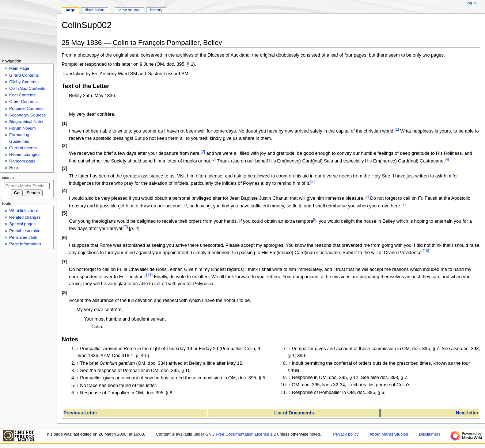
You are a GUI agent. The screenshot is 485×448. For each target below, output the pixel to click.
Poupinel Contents (26, 108)
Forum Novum (22, 128)
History (156, 10)
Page (70, 10)
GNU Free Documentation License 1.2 (241, 434)
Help (14, 168)
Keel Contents (22, 95)
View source (129, 10)
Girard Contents (24, 75)
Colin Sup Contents (27, 88)
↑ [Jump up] (77, 349)
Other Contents (23, 102)
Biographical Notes (27, 122)
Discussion (94, 10)
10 (426, 251)
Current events (23, 148)
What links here (24, 211)
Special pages (22, 224)
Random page (22, 161)
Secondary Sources (27, 115)
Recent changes (24, 154)
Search (8, 177)
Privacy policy (346, 434)
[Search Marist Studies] (27, 186)
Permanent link (23, 237)
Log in (472, 3)
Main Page (19, 68)
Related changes (25, 217)
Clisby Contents (24, 82)
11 (149, 275)
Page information (25, 244)
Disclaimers (430, 434)
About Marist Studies (389, 434)
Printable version (25, 231)
